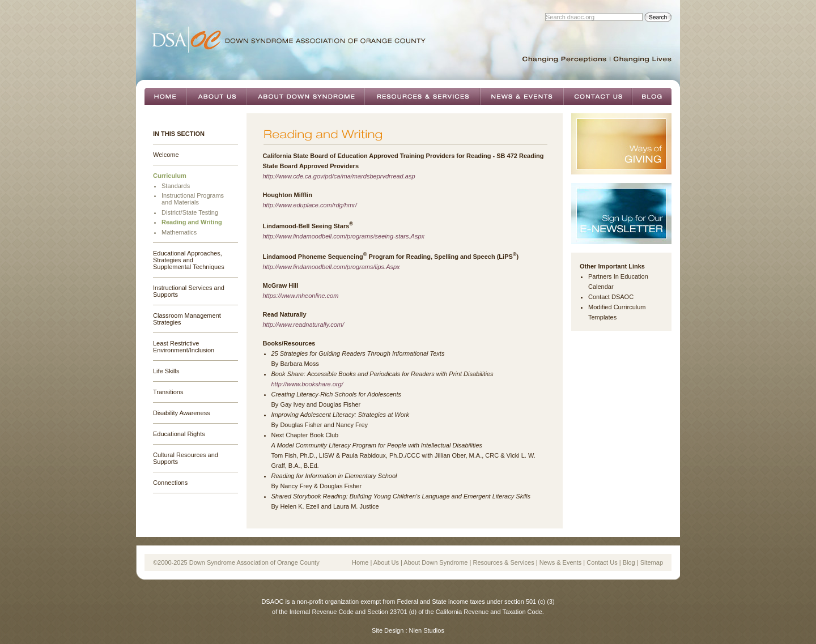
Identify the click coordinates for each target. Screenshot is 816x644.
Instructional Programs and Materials (193, 199)
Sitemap (652, 562)
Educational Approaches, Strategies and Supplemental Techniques (189, 260)
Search (658, 17)
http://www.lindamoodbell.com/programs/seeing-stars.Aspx (344, 236)
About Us (216, 96)
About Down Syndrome (305, 96)
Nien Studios (427, 630)
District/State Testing (190, 212)
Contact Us (598, 96)
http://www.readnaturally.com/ (303, 325)
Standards (176, 186)
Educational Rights (179, 434)
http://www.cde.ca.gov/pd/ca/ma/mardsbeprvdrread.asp (339, 176)
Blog (652, 96)
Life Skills (166, 371)
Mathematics (179, 232)
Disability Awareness (182, 413)
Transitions (168, 392)
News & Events (522, 96)
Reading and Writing (192, 222)
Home (165, 96)
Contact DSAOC (611, 297)
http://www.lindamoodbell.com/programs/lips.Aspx (331, 267)
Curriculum (170, 176)
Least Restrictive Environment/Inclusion (184, 347)
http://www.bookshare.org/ (307, 384)
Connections (170, 483)
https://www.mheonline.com (301, 296)
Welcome (166, 155)
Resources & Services (422, 96)
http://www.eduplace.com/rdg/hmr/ (310, 205)
